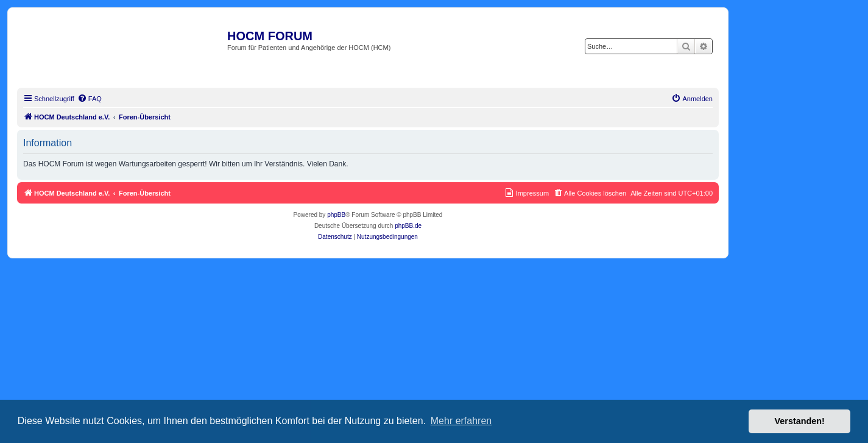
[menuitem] (90, 99)
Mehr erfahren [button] (461, 421)
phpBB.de (408, 226)
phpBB (336, 215)
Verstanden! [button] (800, 421)
